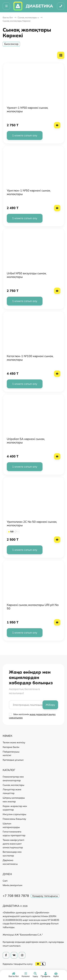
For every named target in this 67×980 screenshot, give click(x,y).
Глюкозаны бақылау (14, 819)
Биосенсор (11, 44)
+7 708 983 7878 (16, 896)
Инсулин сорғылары (14, 814)
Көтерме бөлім (11, 747)
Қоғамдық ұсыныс (13, 760)
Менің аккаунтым (13, 885)
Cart (5, 881)
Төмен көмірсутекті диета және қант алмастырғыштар (13, 844)
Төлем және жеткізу (14, 742)
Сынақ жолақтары (27, 17)
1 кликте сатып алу (25, 135)
